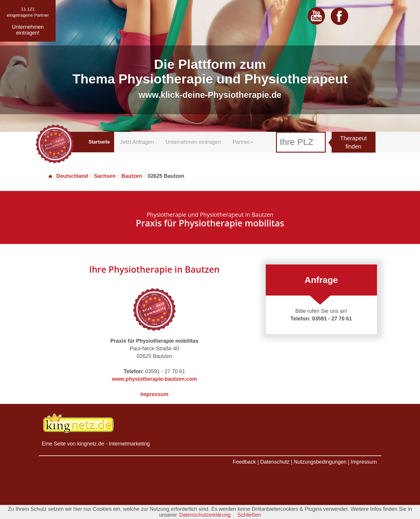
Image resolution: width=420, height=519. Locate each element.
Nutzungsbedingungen (320, 462)
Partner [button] (243, 142)
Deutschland (68, 176)
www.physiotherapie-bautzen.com (154, 379)
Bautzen (132, 176)
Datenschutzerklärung (205, 515)
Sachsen (105, 176)
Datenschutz (275, 462)
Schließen (249, 515)
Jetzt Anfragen (137, 142)
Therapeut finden (353, 142)
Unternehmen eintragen (193, 142)
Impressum (154, 394)
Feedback (244, 462)
